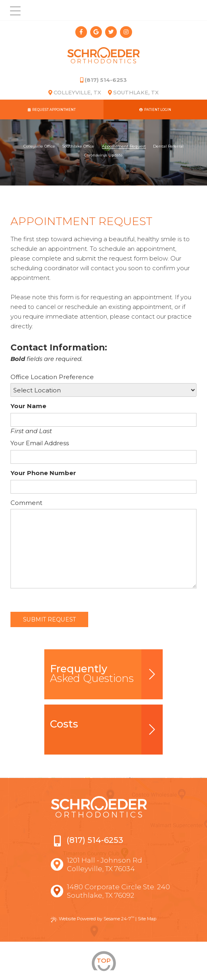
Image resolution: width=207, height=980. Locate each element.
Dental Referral (168, 146)
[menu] (10, 10)
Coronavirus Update (103, 155)
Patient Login (155, 110)
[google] (96, 32)
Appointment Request (124, 146)
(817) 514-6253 (103, 80)
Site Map (147, 919)
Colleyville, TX (75, 92)
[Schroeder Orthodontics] (103, 57)
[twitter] (111, 32)
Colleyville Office (39, 146)
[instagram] (126, 32)
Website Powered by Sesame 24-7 (92, 919)
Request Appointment (52, 110)
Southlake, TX (133, 92)
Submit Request (49, 619)
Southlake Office (78, 146)
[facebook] (81, 32)
